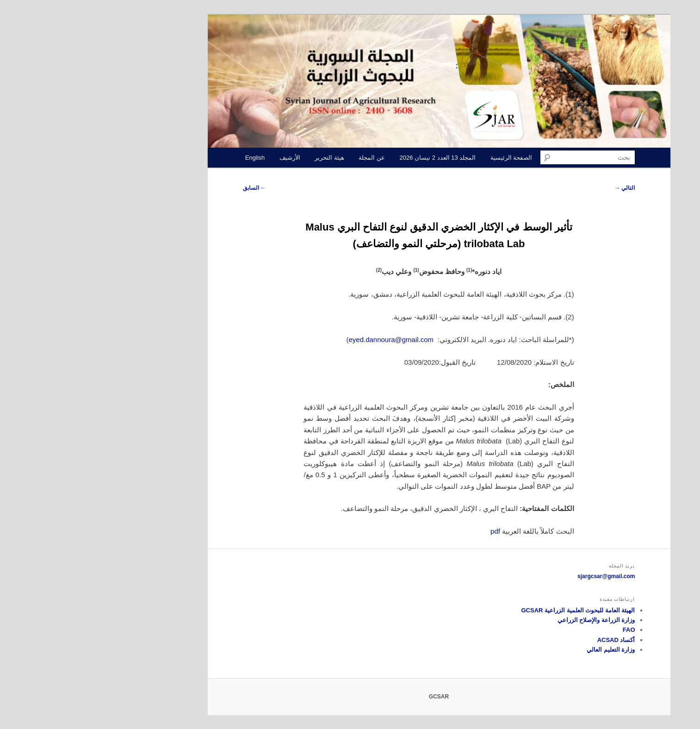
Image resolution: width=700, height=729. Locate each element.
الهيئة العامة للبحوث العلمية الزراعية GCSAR (489, 610)
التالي (536, 188)
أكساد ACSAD (527, 640)
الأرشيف (201, 158)
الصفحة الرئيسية (423, 158)
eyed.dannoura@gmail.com (302, 340)
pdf (406, 531)
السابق (166, 188)
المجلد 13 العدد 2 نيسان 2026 (349, 158)
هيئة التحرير (241, 158)
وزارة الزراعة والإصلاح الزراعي (508, 620)
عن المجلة (283, 158)
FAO (540, 630)
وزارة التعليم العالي (522, 650)
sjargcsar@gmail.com (517, 576)
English (166, 158)
